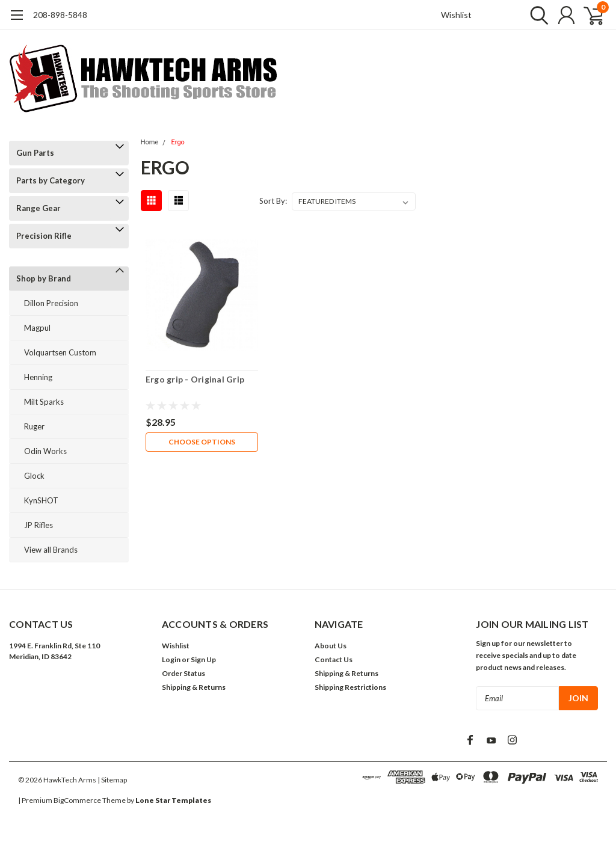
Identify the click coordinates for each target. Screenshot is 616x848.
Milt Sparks (44, 402)
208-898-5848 (60, 15)
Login (171, 659)
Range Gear (38, 208)
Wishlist (456, 15)
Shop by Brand (44, 278)
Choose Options (202, 442)
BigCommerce (77, 800)
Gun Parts (35, 153)
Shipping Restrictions (350, 687)
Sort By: (273, 201)
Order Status (183, 673)
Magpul (37, 328)
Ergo (178, 142)
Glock (34, 476)
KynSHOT (41, 500)
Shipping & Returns (194, 687)
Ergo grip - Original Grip (195, 379)
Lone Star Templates (173, 800)
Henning (38, 377)
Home (150, 142)
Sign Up (203, 659)
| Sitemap (112, 780)
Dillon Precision (51, 303)
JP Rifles (38, 525)
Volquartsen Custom (60, 352)
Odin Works (45, 451)
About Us (331, 646)
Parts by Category (51, 180)
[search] (536, 15)
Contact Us (334, 659)
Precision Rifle (44, 236)
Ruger (34, 426)
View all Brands (51, 550)
